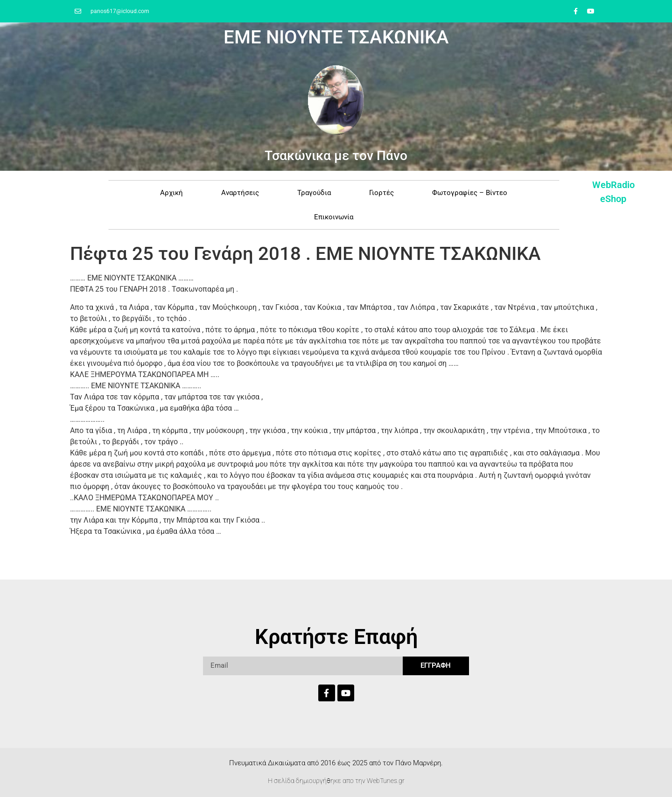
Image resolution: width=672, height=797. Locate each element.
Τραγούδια (314, 193)
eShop (613, 199)
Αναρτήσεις (240, 193)
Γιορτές (381, 193)
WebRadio (613, 185)
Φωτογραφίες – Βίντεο (470, 193)
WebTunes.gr (386, 781)
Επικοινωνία (334, 217)
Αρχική (171, 193)
